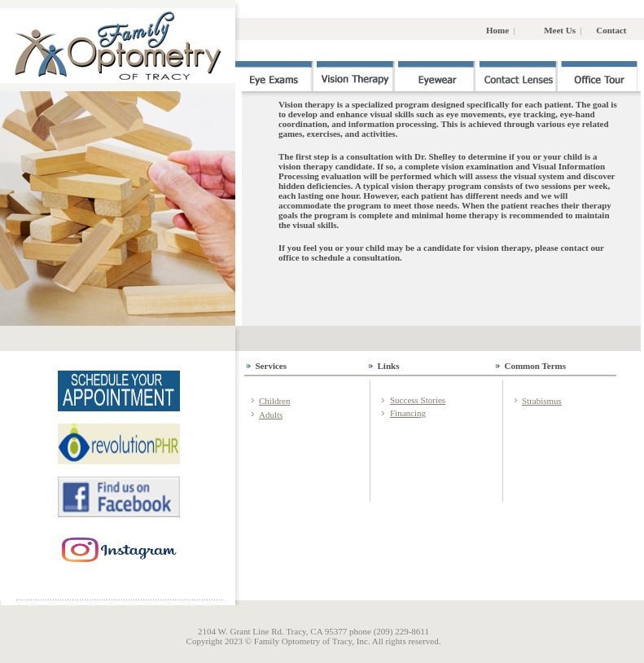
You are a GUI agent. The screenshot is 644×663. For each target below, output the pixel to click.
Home (499, 30)
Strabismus (542, 401)
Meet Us (561, 30)
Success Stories (418, 400)
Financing (408, 413)
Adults (271, 415)
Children (275, 401)
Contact (611, 30)
